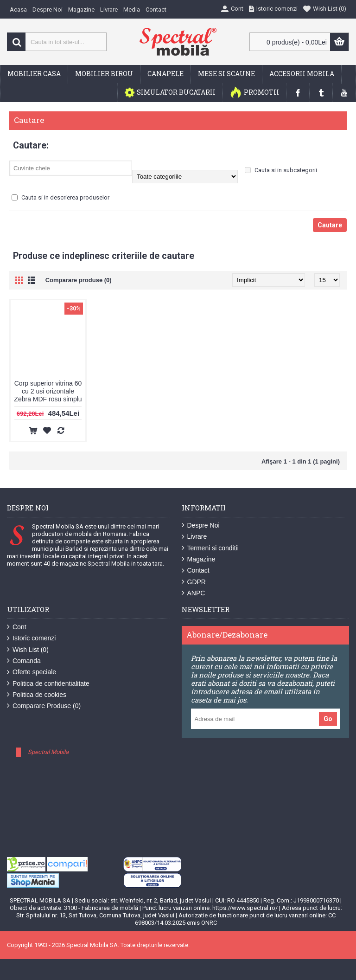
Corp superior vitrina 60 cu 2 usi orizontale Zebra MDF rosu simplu (48, 391)
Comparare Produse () (44, 706)
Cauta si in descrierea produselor (60, 197)
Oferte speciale (32, 672)
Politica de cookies (37, 695)
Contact (196, 571)
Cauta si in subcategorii (281, 170)
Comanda (24, 661)
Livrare (194, 537)
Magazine (199, 559)
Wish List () (28, 650)
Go (328, 719)
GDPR (194, 582)
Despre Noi (201, 525)
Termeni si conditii (210, 548)
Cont (17, 627)
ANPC (194, 593)
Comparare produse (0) (79, 280)
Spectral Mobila (48, 752)
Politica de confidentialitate (48, 684)
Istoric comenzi (31, 638)
